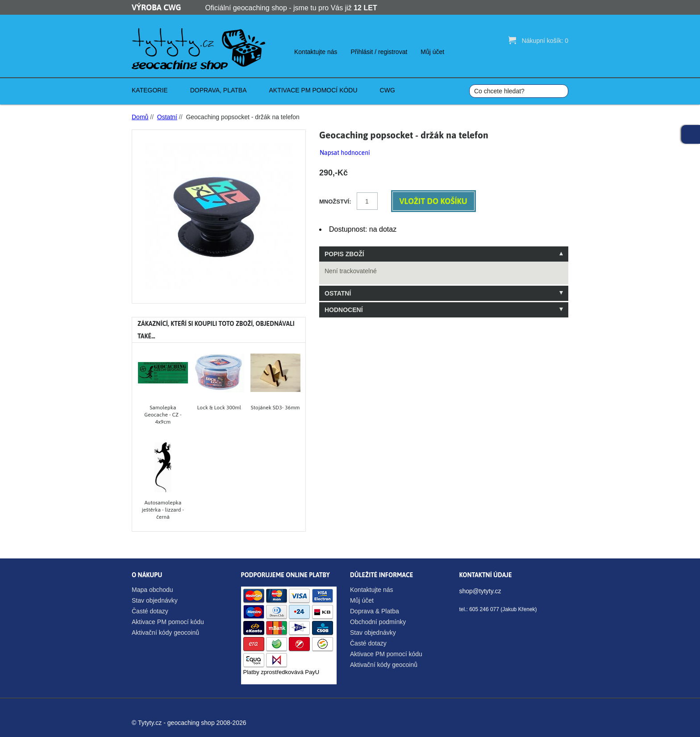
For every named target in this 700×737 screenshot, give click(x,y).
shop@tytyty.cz (480, 591)
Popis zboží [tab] (344, 254)
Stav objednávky (155, 600)
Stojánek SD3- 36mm (275, 408)
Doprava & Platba (375, 611)
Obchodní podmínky (378, 622)
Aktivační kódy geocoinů (165, 633)
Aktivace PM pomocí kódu (168, 622)
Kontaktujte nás (316, 52)
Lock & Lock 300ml (219, 408)
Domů (140, 117)
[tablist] (444, 282)
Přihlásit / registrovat (379, 52)
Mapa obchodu (152, 590)
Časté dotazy (150, 611)
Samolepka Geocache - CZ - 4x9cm (163, 415)
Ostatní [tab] (338, 293)
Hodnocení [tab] (344, 310)
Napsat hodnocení (345, 153)
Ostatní (167, 117)
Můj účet (432, 52)
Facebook (691, 134)
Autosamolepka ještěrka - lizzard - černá (163, 510)
